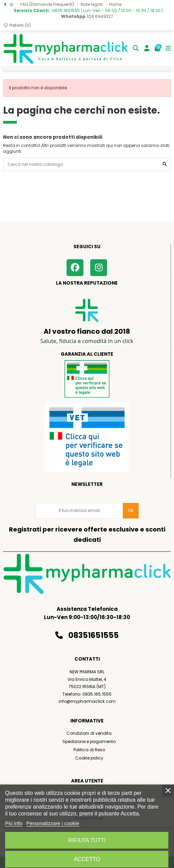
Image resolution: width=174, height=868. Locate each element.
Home (115, 4)
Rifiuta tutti (87, 840)
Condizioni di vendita (89, 733)
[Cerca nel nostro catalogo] (165, 164)
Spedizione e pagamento (89, 741)
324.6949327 (87, 16)
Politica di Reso (89, 750)
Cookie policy (89, 758)
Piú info (14, 823)
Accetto (87, 859)
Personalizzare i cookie (53, 823)
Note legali (92, 4)
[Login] (147, 49)
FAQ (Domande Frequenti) (48, 4)
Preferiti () (17, 25)
